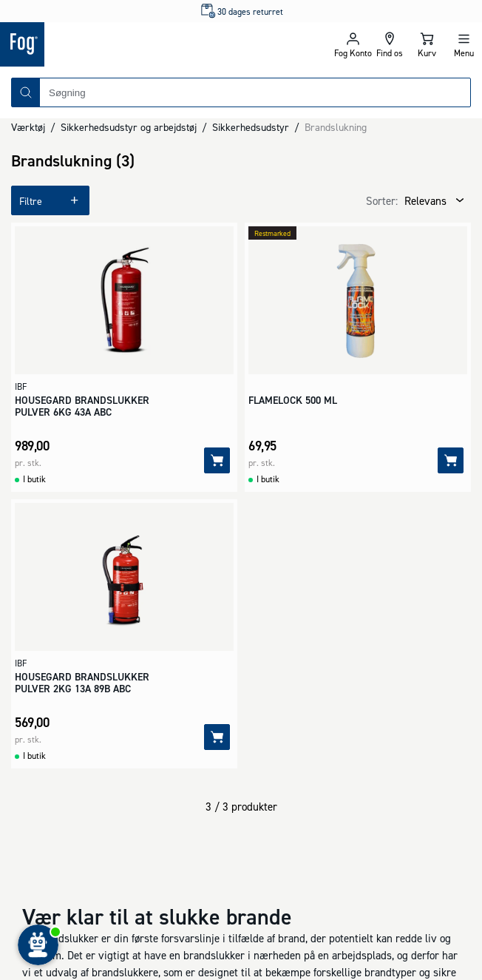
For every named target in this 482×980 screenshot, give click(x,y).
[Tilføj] (217, 460)
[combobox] (255, 92)
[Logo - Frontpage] (120, 44)
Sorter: (382, 201)
